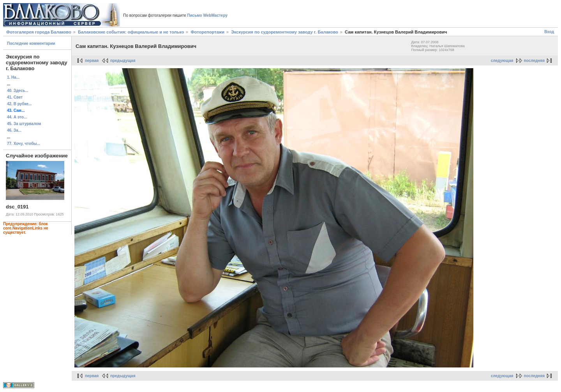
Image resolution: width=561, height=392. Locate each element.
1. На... (13, 77)
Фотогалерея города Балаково (39, 32)
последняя (534, 61)
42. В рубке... (19, 104)
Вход (549, 32)
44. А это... (17, 117)
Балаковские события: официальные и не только (131, 32)
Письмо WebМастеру (207, 15)
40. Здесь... (18, 91)
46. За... (14, 130)
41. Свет (15, 97)
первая (92, 61)
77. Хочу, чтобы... (24, 144)
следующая (502, 61)
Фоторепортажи (207, 32)
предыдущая (123, 61)
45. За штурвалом (24, 124)
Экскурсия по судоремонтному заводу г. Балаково (285, 32)
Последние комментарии (31, 43)
